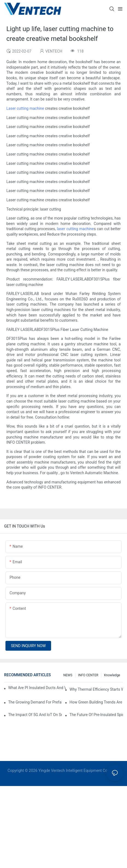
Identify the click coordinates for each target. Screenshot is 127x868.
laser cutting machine (75, 229)
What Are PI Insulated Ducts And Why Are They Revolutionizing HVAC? (37, 688)
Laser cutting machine (25, 108)
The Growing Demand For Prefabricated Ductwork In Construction (35, 702)
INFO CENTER (88, 675)
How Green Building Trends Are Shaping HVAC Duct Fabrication (96, 702)
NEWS (68, 675)
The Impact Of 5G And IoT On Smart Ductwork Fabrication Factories (35, 715)
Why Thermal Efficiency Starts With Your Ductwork (96, 689)
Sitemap (63, 776)
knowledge (112, 675)
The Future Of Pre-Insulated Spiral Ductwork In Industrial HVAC (96, 715)
